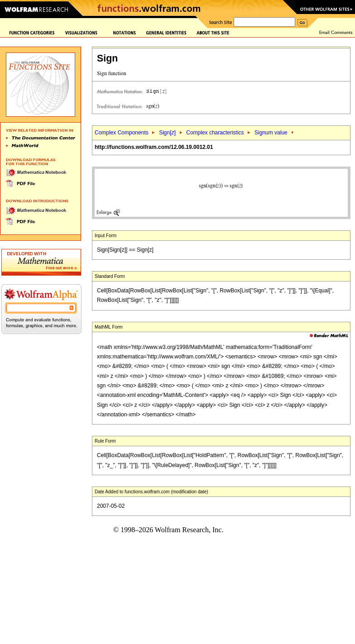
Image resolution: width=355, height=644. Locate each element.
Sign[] (167, 133)
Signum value (271, 133)
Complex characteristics (215, 133)
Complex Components (122, 133)
